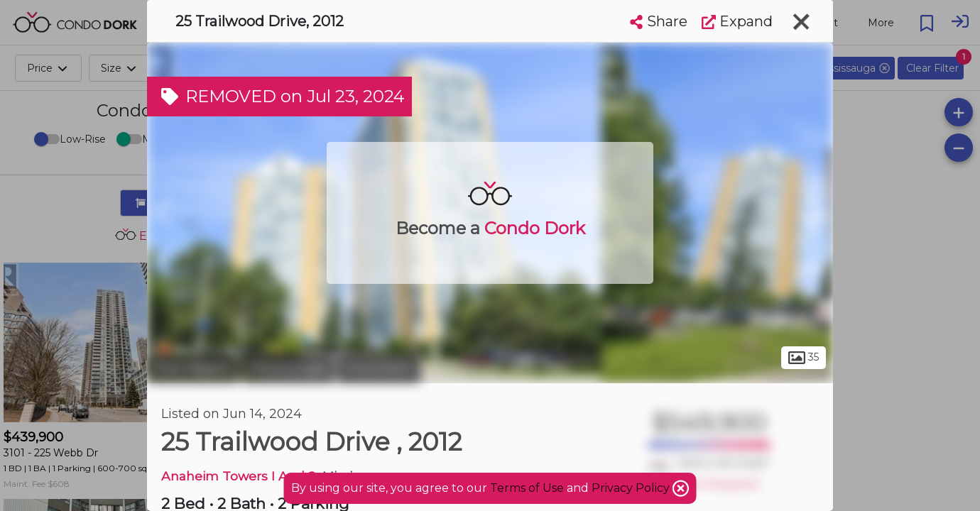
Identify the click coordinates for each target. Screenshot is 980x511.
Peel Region (193, 368)
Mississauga (288, 368)
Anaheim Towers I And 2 (239, 476)
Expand (737, 21)
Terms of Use (527, 488)
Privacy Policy (632, 488)
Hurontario (379, 368)
